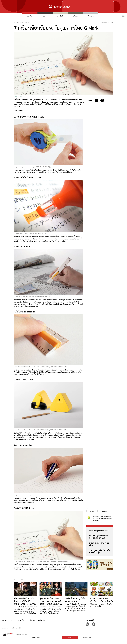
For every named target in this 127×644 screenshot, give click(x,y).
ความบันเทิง (60, 16)
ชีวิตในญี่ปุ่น (91, 16)
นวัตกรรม (76, 16)
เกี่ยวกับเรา (5, 628)
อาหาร (45, 16)
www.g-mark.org (19, 97)
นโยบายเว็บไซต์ (17, 628)
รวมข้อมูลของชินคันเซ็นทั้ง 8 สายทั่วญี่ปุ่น (100, 551)
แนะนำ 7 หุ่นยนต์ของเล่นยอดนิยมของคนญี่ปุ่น (99, 537)
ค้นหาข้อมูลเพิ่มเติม (87, 638)
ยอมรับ (70, 638)
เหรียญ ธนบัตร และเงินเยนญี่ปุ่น (99, 544)
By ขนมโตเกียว (19, 111)
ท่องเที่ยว (30, 16)
